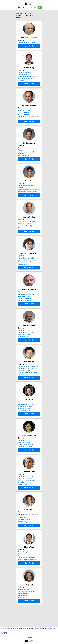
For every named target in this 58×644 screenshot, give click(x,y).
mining (22, 195)
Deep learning (22, 237)
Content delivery (26, 231)
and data (25, 538)
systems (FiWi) (27, 384)
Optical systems (28, 273)
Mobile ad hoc (25, 421)
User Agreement (11, 630)
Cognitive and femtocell (29, 382)
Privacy (3, 630)
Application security (24, 163)
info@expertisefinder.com (44, 629)
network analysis (25, 308)
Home (54, 629)
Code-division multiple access (27, 611)
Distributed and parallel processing (29, 197)
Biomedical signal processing (27, 578)
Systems (26, 463)
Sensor (23, 122)
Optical (23, 120)
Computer (24, 80)
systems (26, 346)
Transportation (26, 461)
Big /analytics (23, 350)
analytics (22, 536)
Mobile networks (28, 84)
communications (25, 82)
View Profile (29, 54)
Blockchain (21, 615)
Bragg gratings (23, 275)
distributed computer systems (27, 199)
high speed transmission (27, 271)
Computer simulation (24, 312)
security (25, 156)
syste (25, 457)
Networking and (25, 118)
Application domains (24, 425)
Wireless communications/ (27, 575)
